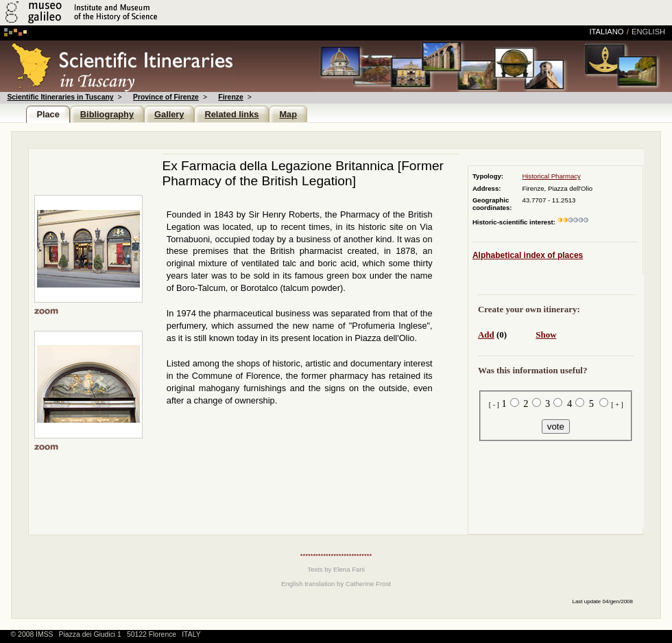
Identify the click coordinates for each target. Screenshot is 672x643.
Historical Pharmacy (552, 176)
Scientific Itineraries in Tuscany (60, 97)
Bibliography (107, 114)
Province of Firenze (166, 97)
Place (48, 114)
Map (288, 114)
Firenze (230, 97)
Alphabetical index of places (528, 255)
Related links (231, 114)
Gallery (169, 114)
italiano (606, 32)
